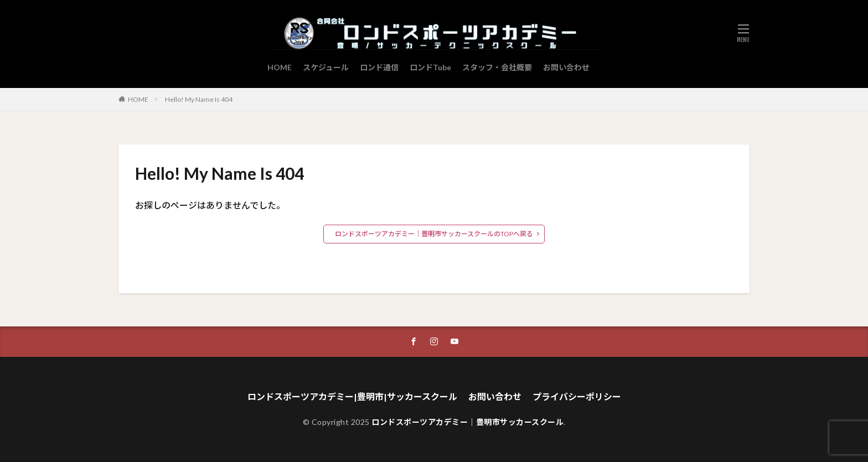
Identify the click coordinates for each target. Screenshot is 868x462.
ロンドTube (430, 67)
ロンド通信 (379, 67)
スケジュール (326, 67)
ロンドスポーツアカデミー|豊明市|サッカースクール (352, 396)
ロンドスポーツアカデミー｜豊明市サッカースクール (467, 422)
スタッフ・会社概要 (497, 67)
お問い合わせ (566, 67)
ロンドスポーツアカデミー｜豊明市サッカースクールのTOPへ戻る (434, 234)
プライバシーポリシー (577, 396)
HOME (280, 67)
